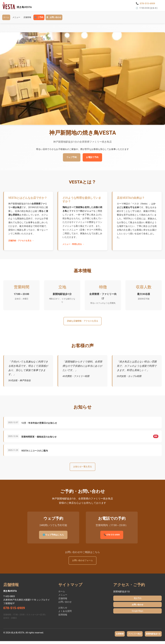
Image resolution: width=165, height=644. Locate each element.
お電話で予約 (94, 159)
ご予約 (39, 19)
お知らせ (63, 610)
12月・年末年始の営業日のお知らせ (40, 425)
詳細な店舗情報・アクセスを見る (82, 323)
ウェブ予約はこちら (53, 537)
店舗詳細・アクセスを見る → (21, 242)
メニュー (16, 19)
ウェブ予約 (70, 159)
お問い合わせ (54, 19)
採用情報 (63, 617)
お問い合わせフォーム (82, 563)
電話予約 (138, 601)
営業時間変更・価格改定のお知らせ (40, 439)
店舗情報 (27, 19)
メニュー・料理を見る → (73, 246)
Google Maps (137, 614)
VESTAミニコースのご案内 (36, 453)
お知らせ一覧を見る (82, 469)
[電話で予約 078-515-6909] (146, 4)
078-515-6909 (112, 537)
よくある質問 (65, 614)
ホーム (6, 19)
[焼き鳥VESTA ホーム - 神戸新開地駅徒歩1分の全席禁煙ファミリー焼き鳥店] (19, 6)
